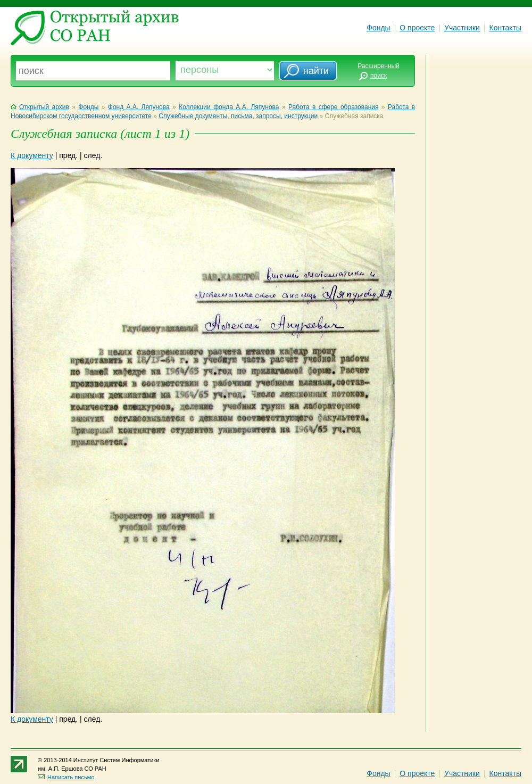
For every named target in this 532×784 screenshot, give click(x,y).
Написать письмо (66, 777)
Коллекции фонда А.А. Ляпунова (229, 107)
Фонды (378, 28)
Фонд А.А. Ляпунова (139, 107)
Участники (462, 28)
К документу (32, 155)
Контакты (505, 28)
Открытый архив (40, 107)
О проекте (417, 28)
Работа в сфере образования (334, 107)
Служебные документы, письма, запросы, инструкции (238, 116)
